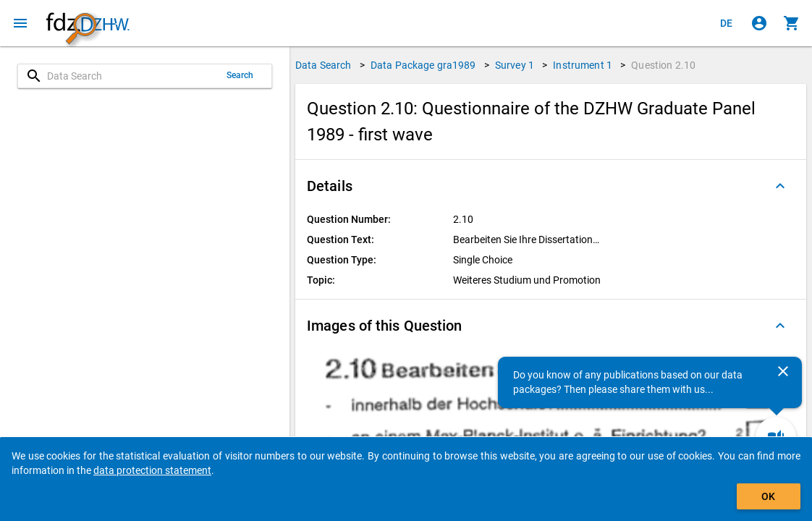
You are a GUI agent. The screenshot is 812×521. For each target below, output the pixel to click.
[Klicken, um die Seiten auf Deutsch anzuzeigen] (727, 23)
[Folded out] (780, 186)
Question (663, 65)
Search (240, 75)
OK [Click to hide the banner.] (768, 496)
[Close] (783, 371)
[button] (551, 186)
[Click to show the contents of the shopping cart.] (792, 23)
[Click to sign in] (759, 23)
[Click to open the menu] (20, 23)
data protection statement (152, 470)
